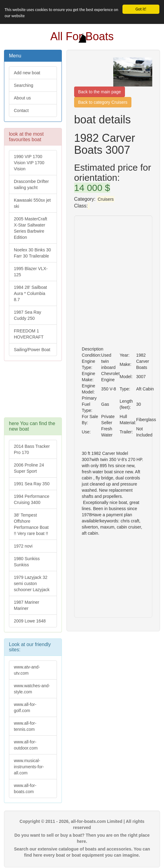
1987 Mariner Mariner (27, 605)
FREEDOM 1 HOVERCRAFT (29, 334)
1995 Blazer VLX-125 (31, 272)
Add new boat (27, 73)
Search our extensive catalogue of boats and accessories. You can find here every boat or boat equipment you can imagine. (82, 852)
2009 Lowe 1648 (30, 621)
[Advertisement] (33, 392)
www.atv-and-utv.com (27, 670)
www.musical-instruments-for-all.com (29, 767)
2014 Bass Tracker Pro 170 (32, 449)
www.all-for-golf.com (25, 707)
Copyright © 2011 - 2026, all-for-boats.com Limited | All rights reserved (82, 824)
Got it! (141, 9)
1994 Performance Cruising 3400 (32, 499)
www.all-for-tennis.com (25, 726)
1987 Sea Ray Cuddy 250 (28, 315)
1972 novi (23, 546)
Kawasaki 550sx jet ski (32, 203)
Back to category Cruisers (103, 102)
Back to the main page (100, 92)
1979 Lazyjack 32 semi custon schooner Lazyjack (32, 583)
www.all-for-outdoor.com (26, 745)
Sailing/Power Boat (32, 350)
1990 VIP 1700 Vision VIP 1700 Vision (29, 163)
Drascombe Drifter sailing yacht (31, 184)
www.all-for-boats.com (25, 789)
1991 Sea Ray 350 (32, 484)
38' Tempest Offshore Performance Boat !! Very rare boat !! (31, 524)
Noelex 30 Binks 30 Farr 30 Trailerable (32, 253)
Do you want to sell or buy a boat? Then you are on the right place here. (82, 838)
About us (22, 98)
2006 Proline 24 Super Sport (29, 468)
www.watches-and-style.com (32, 689)
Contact (21, 110)
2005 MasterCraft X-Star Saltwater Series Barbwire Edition (30, 228)
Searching (24, 85)
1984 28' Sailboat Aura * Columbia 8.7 (30, 293)
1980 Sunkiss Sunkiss (27, 562)
